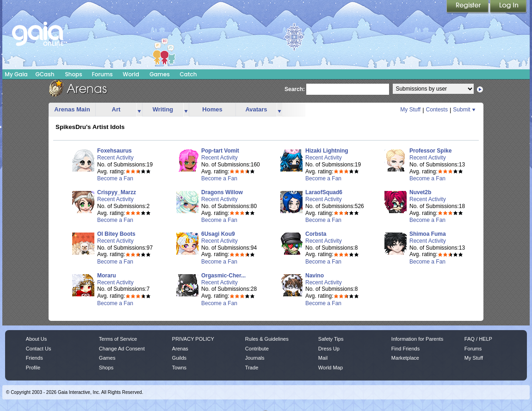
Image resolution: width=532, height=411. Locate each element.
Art (116, 109)
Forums (102, 74)
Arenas (180, 349)
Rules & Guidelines (267, 339)
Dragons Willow (222, 192)
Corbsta (316, 234)
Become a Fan (115, 178)
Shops (73, 74)
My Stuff (410, 110)
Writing (163, 109)
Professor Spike (430, 151)
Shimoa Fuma (428, 234)
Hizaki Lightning (327, 151)
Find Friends (405, 349)
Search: (295, 89)
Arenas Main (72, 109)
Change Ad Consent (122, 349)
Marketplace (405, 358)
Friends (34, 358)
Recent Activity (115, 158)
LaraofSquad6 (324, 192)
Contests (437, 110)
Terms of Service (118, 339)
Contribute (257, 349)
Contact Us (39, 349)
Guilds (179, 358)
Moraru (107, 276)
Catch (189, 74)
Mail (323, 358)
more (139, 110)
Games (160, 74)
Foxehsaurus (114, 151)
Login (508, 7)
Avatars (256, 109)
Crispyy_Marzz (117, 192)
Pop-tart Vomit (220, 151)
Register (468, 7)
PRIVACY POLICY (193, 339)
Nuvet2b (420, 192)
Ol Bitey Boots (116, 234)
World (131, 74)
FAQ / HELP (478, 339)
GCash (45, 74)
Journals (255, 358)
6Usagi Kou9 (218, 234)
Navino (315, 276)
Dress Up (329, 349)
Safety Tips (331, 339)
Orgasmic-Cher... (223, 276)
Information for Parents (417, 339)
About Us (36, 339)
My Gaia (16, 74)
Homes (212, 109)
